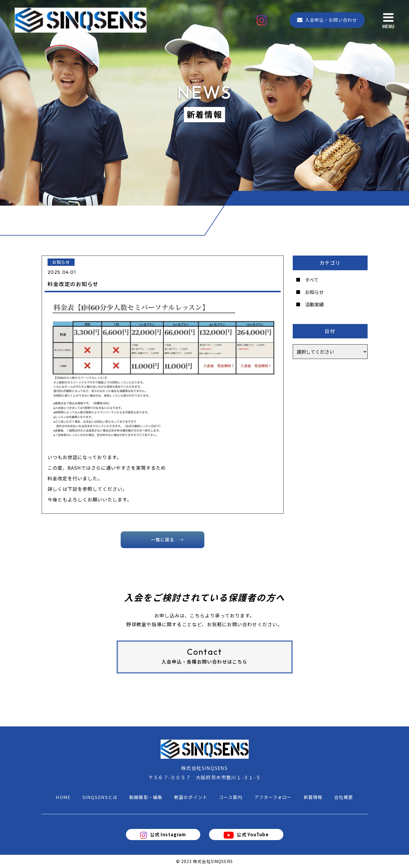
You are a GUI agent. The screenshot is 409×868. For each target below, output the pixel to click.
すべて (312, 280)
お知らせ (314, 292)
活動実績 (314, 304)
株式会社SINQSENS (213, 861)
